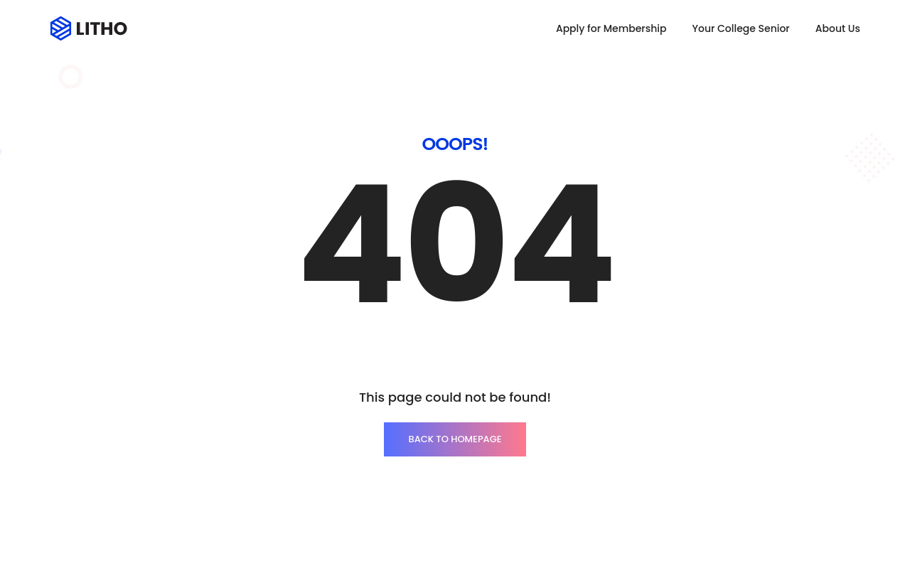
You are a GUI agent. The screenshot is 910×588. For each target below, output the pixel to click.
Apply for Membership (611, 28)
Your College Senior (740, 28)
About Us (838, 28)
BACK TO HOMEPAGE (455, 439)
